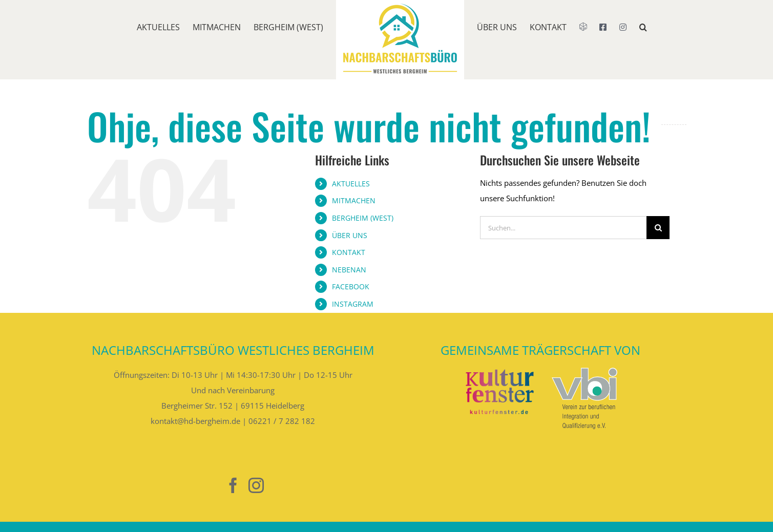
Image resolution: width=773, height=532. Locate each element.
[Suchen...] (563, 228)
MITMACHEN (354, 200)
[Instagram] (256, 485)
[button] (643, 40)
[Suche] (658, 228)
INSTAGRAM (353, 304)
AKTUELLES (351, 184)
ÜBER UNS (350, 235)
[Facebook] (233, 485)
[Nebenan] (210, 486)
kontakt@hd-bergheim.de (195, 421)
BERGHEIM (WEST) (363, 218)
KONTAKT (349, 252)
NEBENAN (349, 270)
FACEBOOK (351, 286)
